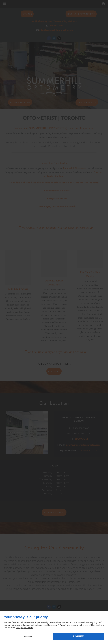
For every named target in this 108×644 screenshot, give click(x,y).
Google (20, 628)
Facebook (28, 628)
